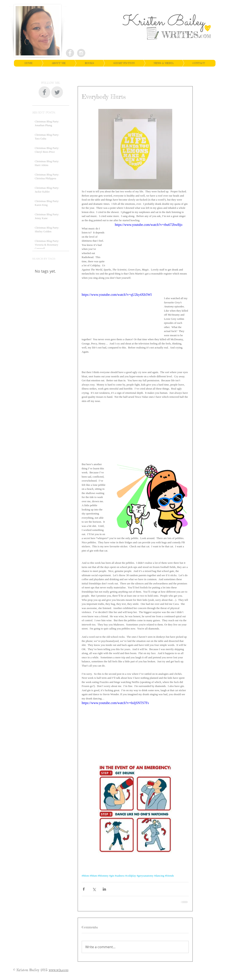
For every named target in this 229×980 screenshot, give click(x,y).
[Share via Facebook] (84, 889)
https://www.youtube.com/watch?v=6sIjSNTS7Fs (115, 703)
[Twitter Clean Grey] (57, 92)
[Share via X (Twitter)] (94, 889)
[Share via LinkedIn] (104, 889)
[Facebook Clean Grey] (44, 92)
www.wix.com (59, 970)
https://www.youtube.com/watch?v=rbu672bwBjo (149, 225)
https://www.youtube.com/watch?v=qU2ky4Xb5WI (117, 295)
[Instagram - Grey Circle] (81, 53)
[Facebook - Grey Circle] (70, 53)
